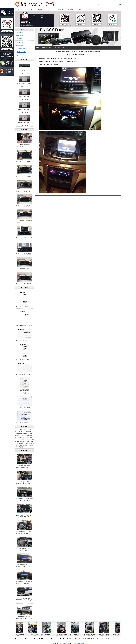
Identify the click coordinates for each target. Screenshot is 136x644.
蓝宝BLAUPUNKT (22, 49)
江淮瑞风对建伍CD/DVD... (24, 123)
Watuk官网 (96, 639)
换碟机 (28, 441)
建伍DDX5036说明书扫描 (23, 423)
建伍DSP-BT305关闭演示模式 (24, 191)
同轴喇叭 (20, 437)
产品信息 (30, 10)
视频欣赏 (50, 10)
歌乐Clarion (20, 32)
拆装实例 (20, 55)
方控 (58, 62)
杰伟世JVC (20, 42)
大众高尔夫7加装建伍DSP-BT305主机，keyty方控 (23, 466)
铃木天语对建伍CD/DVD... (24, 110)
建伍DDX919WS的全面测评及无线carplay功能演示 (25, 146)
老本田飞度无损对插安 (90, 635)
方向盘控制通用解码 (23, 445)
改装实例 (40, 10)
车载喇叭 (22, 435)
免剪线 (31, 445)
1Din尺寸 (21, 430)
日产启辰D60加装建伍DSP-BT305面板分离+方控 (23, 549)
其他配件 (21, 447)
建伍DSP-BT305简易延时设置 (24, 206)
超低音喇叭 (26, 437)
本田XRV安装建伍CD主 (76, 635)
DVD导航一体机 (29, 432)
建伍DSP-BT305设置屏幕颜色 (24, 284)
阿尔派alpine (20, 39)
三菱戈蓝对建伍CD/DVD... (24, 97)
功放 (19, 439)
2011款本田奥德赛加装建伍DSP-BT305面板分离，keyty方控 (25, 483)
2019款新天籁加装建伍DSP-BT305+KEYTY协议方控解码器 (24, 617)
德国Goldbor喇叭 (22, 52)
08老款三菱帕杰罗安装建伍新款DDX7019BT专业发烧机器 (24, 582)
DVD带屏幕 (21, 432)
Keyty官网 (90, 639)
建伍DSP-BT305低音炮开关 (23, 161)
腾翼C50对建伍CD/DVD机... (24, 84)
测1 (107, 639)
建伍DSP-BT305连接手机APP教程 (24, 238)
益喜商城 (84, 639)
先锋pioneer (20, 45)
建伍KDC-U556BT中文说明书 (24, 340)
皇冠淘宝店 (61, 10)
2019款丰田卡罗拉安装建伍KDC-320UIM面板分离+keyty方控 (24, 600)
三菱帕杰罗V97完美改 (105, 635)
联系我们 (91, 10)
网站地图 (69, 639)
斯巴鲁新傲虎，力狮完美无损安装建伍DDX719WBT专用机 (24, 499)
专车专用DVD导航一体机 (22, 434)
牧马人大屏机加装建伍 (62, 635)
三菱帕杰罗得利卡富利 (120, 635)
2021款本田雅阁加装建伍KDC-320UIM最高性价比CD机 (24, 516)
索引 (73, 639)
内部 (76, 639)
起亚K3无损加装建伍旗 (19, 635)
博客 (80, 639)
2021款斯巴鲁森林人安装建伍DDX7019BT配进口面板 (24, 533)
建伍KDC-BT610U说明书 (23, 307)
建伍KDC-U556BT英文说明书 (24, 374)
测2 (109, 639)
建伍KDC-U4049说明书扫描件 (24, 408)
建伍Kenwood (21, 36)
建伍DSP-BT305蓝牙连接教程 (24, 254)
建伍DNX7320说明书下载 (23, 359)
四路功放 (23, 439)
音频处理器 (23, 441)
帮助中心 (81, 10)
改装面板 (21, 443)
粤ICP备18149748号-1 (78, 643)
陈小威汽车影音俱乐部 (48, 48)
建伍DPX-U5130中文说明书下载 (24, 326)
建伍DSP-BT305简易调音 (23, 269)
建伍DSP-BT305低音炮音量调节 (24, 176)
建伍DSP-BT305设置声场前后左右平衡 (24, 222)
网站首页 (20, 10)
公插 (17, 447)
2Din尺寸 (26, 430)
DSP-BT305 (24, 71)
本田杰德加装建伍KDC (48, 635)
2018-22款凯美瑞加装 (33, 635)
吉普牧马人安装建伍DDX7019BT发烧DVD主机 (23, 566)
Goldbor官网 (102, 639)
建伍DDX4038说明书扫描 (23, 393)
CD (17, 430)
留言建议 (71, 10)
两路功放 (29, 439)
